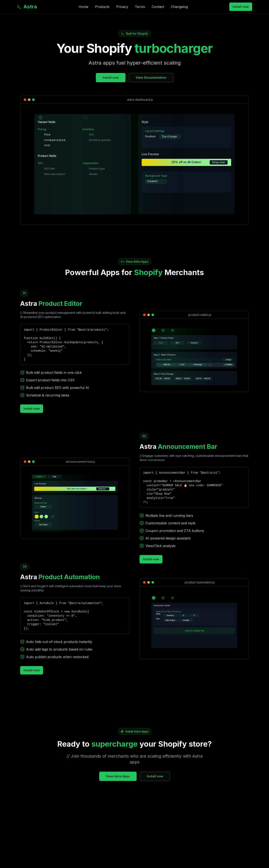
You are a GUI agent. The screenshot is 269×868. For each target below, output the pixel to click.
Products (102, 7)
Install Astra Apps (137, 731)
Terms (140, 7)
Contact (158, 7)
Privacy (122, 7)
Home (83, 7)
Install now (241, 7)
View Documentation (151, 78)
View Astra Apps (137, 262)
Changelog (179, 7)
